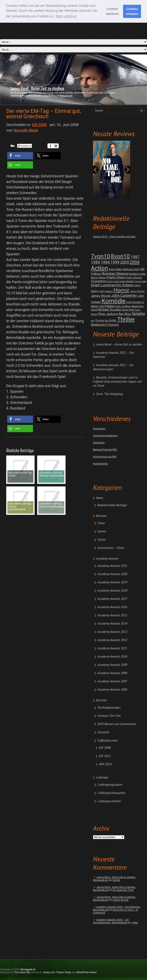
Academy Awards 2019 (112, 583)
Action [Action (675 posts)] (99, 268)
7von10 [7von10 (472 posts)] (101, 256)
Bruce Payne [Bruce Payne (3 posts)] (98, 278)
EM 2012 (105, 756)
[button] (20, 156)
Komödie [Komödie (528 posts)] (113, 301)
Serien (102, 540)
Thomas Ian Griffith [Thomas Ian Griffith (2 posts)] (106, 321)
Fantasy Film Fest (109, 716)
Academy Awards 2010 (112, 657)
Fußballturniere (108, 741)
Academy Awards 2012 (112, 640)
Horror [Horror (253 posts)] (121, 290)
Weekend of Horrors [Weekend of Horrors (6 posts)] (105, 325)
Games (102, 532)
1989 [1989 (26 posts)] (95, 262)
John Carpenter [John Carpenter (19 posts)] (124, 295)
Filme (101, 523)
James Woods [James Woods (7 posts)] (101, 296)
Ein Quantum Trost (123, 890)
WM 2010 (105, 764)
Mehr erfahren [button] (66, 16)
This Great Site (22, 972)
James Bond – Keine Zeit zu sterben (119, 345)
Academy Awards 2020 (112, 574)
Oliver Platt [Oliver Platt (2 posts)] (128, 310)
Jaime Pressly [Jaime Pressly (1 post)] (137, 291)
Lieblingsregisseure (110, 785)
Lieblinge (102, 778)
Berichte (101, 701)
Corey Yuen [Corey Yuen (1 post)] (113, 281)
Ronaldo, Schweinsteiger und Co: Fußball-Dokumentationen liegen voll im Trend (117, 382)
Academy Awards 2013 (112, 632)
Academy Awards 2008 (112, 673)
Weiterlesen (66, 96)
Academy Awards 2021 (112, 566)
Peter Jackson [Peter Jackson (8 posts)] (108, 314)
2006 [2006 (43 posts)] (135, 262)
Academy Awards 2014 (112, 624)
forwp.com (49, 972)
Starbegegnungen (109, 708)
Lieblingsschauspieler (111, 793)
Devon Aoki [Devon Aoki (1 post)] (141, 281)
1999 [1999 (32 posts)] (115, 262)
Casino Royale (121, 900)
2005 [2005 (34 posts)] (125, 262)
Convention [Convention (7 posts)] (99, 281)
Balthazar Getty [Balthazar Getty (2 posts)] (131, 269)
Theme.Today (64, 972)
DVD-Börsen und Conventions (117, 724)
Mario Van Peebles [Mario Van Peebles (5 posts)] (103, 306)
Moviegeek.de (28, 969)
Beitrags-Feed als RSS (105, 450)
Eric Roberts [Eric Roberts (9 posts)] (125, 285)
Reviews (101, 516)
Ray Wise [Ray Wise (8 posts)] (125, 314)
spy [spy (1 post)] (93, 321)
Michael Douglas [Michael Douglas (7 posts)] (110, 310)
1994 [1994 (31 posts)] (105, 262)
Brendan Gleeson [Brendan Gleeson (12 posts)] (115, 274)
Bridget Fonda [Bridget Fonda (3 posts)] (137, 274)
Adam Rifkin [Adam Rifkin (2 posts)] (115, 269)
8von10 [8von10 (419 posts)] (120, 256)
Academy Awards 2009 (112, 665)
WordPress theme (87, 972)
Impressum (99, 429)
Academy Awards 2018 (112, 591)
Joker (135, 923)
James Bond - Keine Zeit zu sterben (37, 88)
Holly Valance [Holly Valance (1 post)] (106, 291)
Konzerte (103, 732)
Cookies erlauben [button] (132, 11)
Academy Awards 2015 (112, 616)
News (100, 498)
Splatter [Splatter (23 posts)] (138, 314)
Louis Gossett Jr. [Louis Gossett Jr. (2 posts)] (135, 302)
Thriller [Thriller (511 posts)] (126, 319)
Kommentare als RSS (105, 457)
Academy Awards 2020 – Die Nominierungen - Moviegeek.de (111, 921)
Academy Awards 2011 (112, 649)
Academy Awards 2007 (112, 682)
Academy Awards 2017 (112, 599)
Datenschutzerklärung (105, 436)
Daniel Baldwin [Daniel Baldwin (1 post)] (127, 281)
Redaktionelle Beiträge (112, 505)
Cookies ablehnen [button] (112, 11)
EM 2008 (105, 748)
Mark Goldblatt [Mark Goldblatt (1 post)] (123, 306)
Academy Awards (107, 559)
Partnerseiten (100, 464)
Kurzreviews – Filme (111, 548)
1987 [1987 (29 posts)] (135, 257)
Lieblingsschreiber (109, 801)
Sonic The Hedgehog (109, 394)
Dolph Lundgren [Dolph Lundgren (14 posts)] (103, 285)
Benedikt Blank (26, 130)
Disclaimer (99, 443)
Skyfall (116, 880)
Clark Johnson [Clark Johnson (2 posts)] (134, 278)
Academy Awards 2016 (112, 607)
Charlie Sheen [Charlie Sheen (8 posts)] (116, 277)
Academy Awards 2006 (112, 690)
